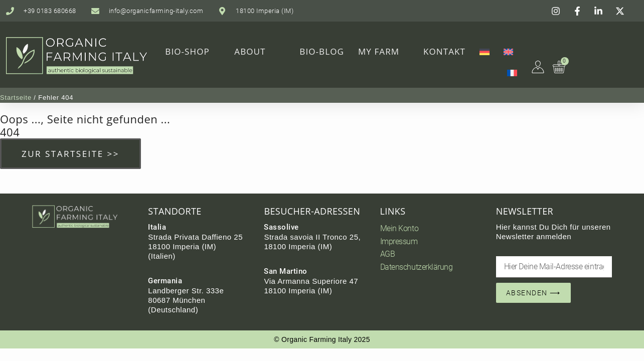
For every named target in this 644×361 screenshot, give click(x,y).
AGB (388, 254)
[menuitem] (485, 52)
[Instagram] (557, 11)
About (250, 51)
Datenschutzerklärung (417, 267)
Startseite (16, 98)
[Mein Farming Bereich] (538, 66)
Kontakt (444, 51)
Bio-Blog (322, 51)
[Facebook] (579, 11)
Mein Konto (399, 228)
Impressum (399, 241)
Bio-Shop (187, 51)
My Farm (379, 51)
